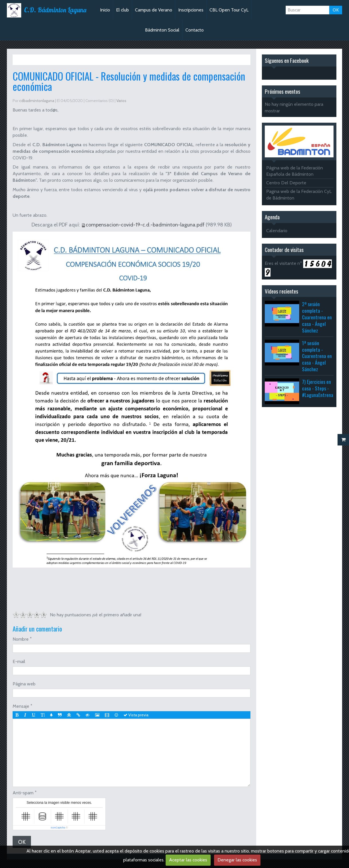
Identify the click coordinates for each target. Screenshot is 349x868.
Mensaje (21, 706)
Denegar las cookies (237, 860)
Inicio (105, 10)
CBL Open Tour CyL (229, 10)
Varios (43, 60)
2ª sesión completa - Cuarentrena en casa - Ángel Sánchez (317, 317)
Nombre (21, 639)
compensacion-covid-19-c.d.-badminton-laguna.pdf (145, 225)
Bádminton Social (162, 30)
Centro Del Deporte (286, 183)
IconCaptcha (58, 828)
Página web (24, 684)
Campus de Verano (154, 10)
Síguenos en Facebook (287, 60)
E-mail (19, 661)
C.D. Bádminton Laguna (55, 10)
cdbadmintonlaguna (37, 101)
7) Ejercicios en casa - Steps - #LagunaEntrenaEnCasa (324, 388)
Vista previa (136, 715)
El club (122, 10)
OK (336, 10)
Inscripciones (191, 10)
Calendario (277, 231)
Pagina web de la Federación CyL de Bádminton (299, 195)
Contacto (195, 30)
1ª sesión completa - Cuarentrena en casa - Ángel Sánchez (317, 356)
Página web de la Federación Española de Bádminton (295, 171)
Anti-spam (23, 793)
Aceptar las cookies (188, 860)
